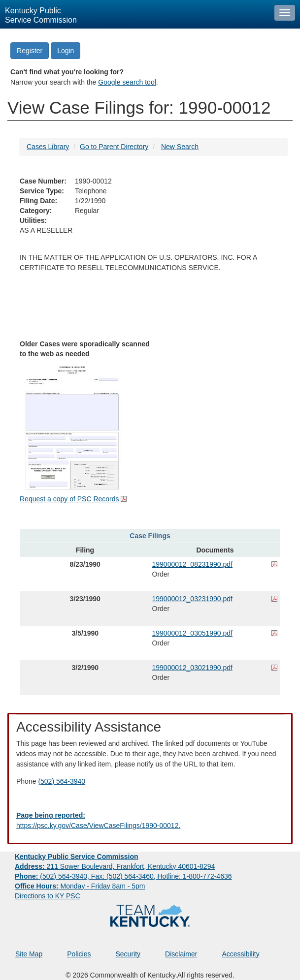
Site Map (29, 954)
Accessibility (240, 954)
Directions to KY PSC (48, 896)
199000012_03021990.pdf (193, 668)
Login (66, 51)
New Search (180, 147)
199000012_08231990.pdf (193, 564)
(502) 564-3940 (62, 781)
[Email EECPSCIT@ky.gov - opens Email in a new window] (150, 821)
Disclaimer (181, 954)
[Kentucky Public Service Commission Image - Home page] (135, 14)
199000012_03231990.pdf (193, 599)
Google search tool (127, 82)
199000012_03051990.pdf (193, 633)
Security (128, 954)
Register (30, 51)
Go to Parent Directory (114, 147)
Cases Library (48, 147)
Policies (79, 954)
